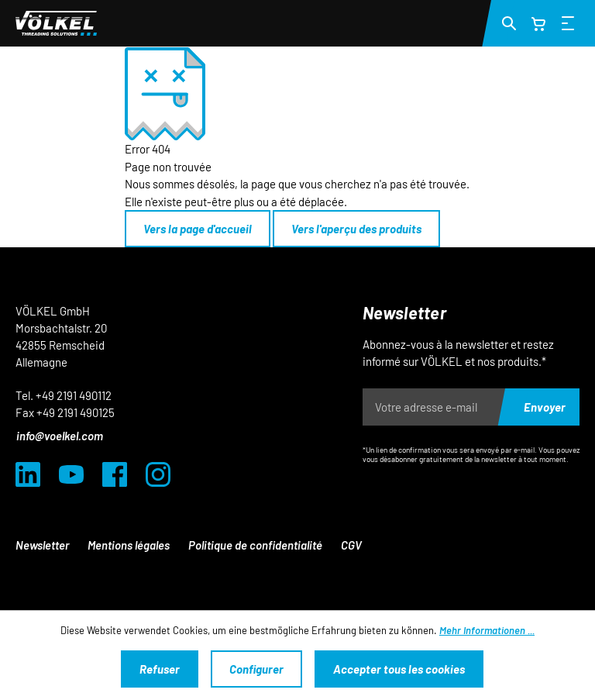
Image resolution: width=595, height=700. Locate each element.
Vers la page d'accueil (198, 229)
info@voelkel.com (60, 436)
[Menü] (568, 22)
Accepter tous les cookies (399, 669)
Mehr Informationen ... (487, 630)
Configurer (256, 669)
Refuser (160, 669)
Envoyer (545, 407)
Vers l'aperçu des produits (356, 229)
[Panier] (538, 23)
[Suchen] (509, 22)
